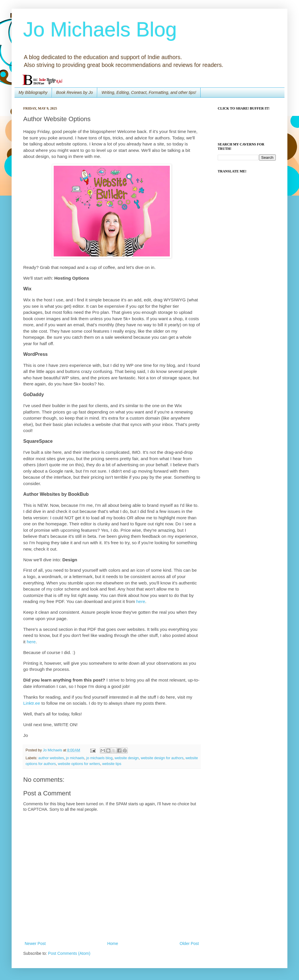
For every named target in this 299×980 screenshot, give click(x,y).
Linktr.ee (32, 703)
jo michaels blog (99, 758)
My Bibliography (33, 92)
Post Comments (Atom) (69, 953)
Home (112, 943)
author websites (51, 758)
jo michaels (75, 758)
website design (127, 758)
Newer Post (35, 943)
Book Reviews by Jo (75, 92)
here (141, 601)
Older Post (189, 943)
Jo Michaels (53, 750)
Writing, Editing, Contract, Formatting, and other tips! (149, 92)
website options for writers (79, 764)
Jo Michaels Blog (100, 30)
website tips (112, 764)
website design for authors (162, 758)
